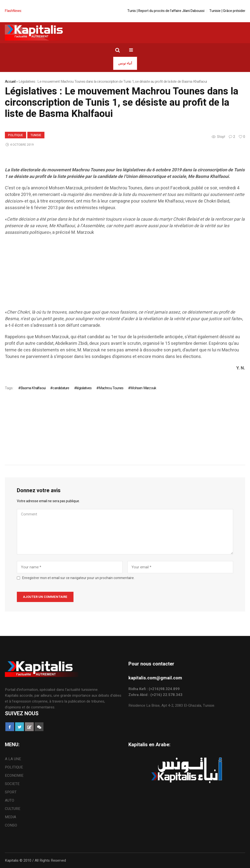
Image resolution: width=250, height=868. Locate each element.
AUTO (10, 800)
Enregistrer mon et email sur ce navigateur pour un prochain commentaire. (78, 578)
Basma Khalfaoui (33, 388)
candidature (61, 388)
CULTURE (13, 809)
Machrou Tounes (111, 388)
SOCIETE (12, 784)
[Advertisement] (125, 275)
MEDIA (10, 817)
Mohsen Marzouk (143, 388)
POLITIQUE (16, 135)
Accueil (10, 82)
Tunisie (36, 135)
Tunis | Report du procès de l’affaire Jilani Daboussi (170, 11)
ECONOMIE (14, 776)
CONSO (11, 825)
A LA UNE (13, 759)
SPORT (11, 792)
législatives (84, 388)
